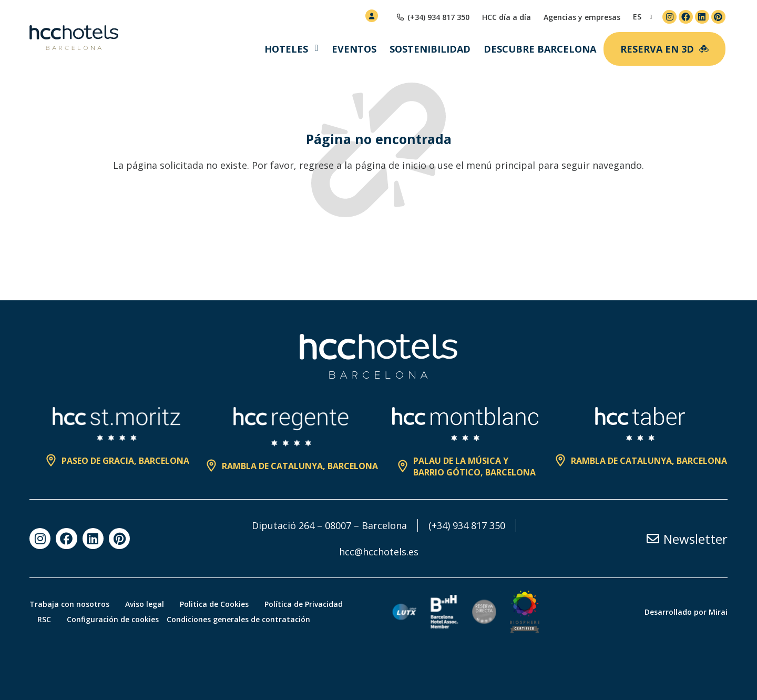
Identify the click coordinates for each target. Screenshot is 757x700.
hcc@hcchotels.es (379, 552)
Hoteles (286, 49)
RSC (44, 619)
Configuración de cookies (113, 619)
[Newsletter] (653, 539)
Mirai (718, 612)
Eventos (354, 49)
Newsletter (695, 539)
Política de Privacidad (304, 604)
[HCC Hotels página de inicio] (74, 38)
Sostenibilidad (430, 49)
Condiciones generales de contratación (238, 619)
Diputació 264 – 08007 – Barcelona (329, 525)
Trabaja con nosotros (69, 604)
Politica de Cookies (214, 604)
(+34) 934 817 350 (467, 525)
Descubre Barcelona (540, 49)
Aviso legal (145, 604)
